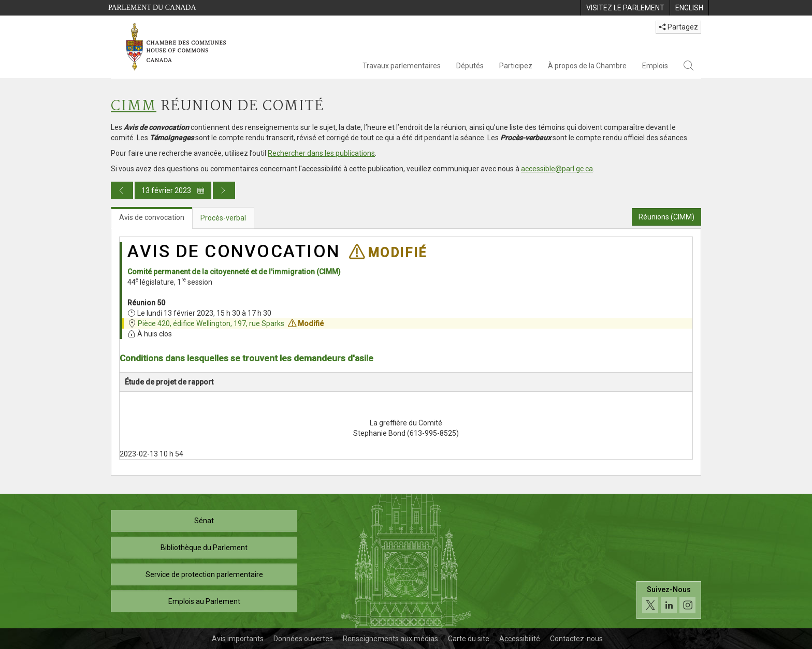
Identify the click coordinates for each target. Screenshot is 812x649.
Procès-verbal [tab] (223, 218)
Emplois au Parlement (204, 601)
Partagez (678, 27)
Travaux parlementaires (402, 66)
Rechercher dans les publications (321, 153)
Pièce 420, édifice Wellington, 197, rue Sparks (211, 323)
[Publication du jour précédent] (122, 190)
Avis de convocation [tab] (152, 217)
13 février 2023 (173, 190)
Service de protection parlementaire (204, 574)
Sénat (204, 521)
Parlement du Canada (152, 8)
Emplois (655, 66)
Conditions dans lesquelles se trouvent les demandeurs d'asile (247, 358)
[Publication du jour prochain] (224, 190)
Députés (470, 66)
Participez (516, 66)
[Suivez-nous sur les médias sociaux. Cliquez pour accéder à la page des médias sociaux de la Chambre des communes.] (669, 600)
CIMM (134, 106)
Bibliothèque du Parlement (204, 548)
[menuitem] (625, 8)
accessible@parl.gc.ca (557, 169)
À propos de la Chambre (587, 66)
